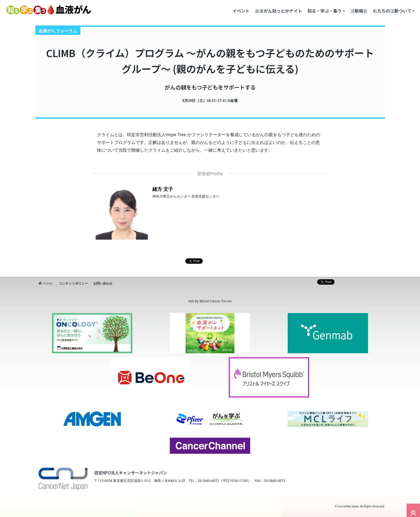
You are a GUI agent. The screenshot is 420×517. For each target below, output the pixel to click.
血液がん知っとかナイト (279, 11)
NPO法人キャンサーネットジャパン (80, 506)
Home (45, 283)
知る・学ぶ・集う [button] (325, 11)
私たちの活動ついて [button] (392, 11)
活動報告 (359, 11)
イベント (241, 11)
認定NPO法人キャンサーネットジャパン (131, 473)
